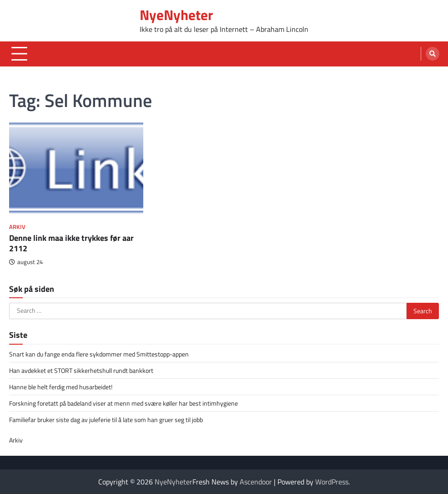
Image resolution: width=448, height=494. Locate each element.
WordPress (332, 482)
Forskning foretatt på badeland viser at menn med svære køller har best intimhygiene (123, 403)
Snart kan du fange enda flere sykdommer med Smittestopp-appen (99, 354)
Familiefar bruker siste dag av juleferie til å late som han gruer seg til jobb (106, 420)
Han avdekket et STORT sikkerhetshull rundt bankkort (81, 370)
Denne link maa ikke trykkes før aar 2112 (71, 243)
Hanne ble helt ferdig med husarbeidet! (61, 387)
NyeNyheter (176, 15)
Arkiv (17, 227)
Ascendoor (256, 482)
